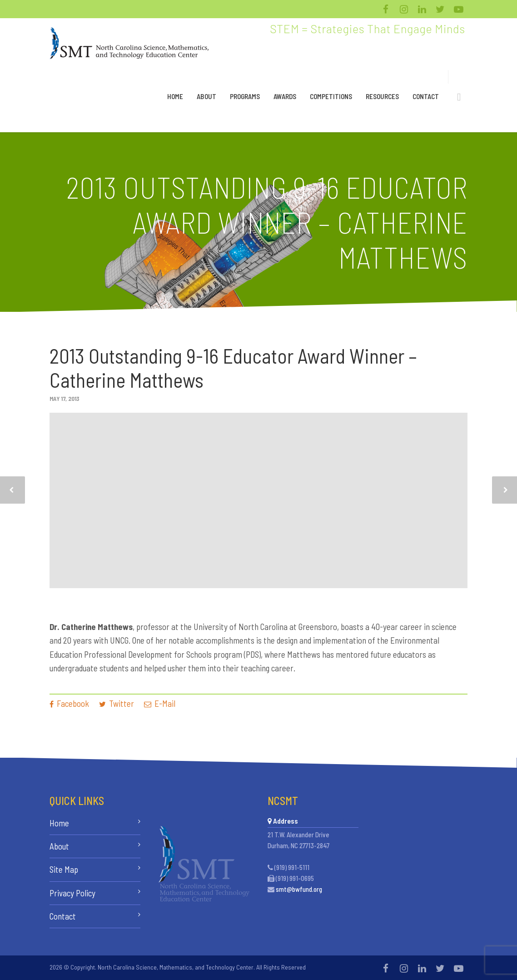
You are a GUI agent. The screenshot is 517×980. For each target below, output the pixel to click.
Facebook (69, 703)
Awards (285, 96)
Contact (426, 96)
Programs (245, 96)
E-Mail (160, 703)
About (206, 96)
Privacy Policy (72, 893)
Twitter (117, 703)
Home (175, 96)
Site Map (64, 869)
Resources (382, 96)
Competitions (331, 96)
